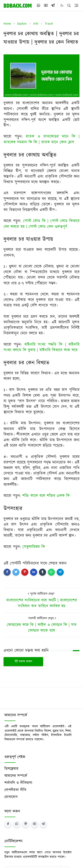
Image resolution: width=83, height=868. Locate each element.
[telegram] (53, 5)
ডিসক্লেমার (11, 769)
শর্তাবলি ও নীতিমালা (18, 783)
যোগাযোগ (11, 797)
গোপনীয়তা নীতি (15, 790)
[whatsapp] (39, 5)
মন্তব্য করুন (23, 662)
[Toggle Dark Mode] (62, 5)
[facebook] (8, 824)
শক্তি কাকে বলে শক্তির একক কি (46, 496)
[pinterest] (26, 824)
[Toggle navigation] (76, 5)
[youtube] (46, 5)
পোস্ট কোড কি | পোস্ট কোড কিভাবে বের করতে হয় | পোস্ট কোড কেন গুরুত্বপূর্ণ (41, 224)
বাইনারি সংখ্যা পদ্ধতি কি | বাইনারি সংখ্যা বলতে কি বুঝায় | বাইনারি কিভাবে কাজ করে (41, 347)
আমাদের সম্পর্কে (16, 776)
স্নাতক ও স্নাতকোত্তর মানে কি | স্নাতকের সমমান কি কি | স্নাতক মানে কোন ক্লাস (41, 139)
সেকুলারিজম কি (34, 547)
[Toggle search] (69, 6)
